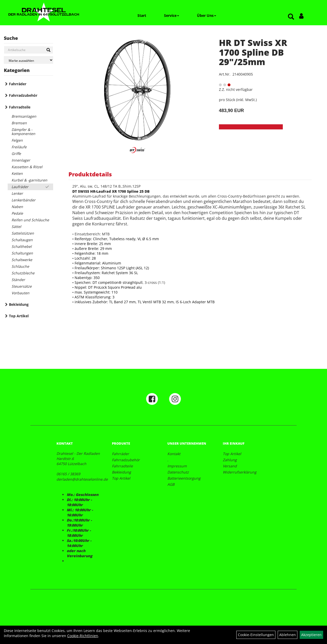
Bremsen (19, 123)
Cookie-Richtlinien (83, 636)
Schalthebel (22, 246)
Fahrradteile (20, 107)
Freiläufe (19, 147)
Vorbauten (20, 293)
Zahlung (230, 460)
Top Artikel (19, 316)
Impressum (177, 466)
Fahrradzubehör (23, 95)
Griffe (16, 154)
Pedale (17, 213)
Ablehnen (288, 635)
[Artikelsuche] (291, 17)
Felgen (17, 140)
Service (172, 15)
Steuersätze (22, 286)
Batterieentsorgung (184, 478)
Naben (17, 207)
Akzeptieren (311, 635)
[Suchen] (48, 50)
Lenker (17, 193)
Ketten (17, 173)
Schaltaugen (22, 240)
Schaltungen (22, 253)
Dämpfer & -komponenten (23, 132)
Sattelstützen (23, 233)
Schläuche (20, 266)
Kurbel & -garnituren (29, 180)
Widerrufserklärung (240, 472)
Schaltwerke (22, 260)
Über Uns (207, 15)
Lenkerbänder (24, 200)
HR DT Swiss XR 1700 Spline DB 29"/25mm (253, 52)
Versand (230, 466)
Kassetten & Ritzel (27, 167)
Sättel (16, 227)
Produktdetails (90, 174)
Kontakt (174, 454)
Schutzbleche (23, 273)
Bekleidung (19, 304)
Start (142, 15)
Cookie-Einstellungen (256, 635)
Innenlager (21, 160)
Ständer (18, 280)
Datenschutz (178, 472)
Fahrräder (18, 84)
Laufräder (20, 187)
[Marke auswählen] (28, 60)
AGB (171, 484)
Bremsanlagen (24, 116)
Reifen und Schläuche (30, 220)
